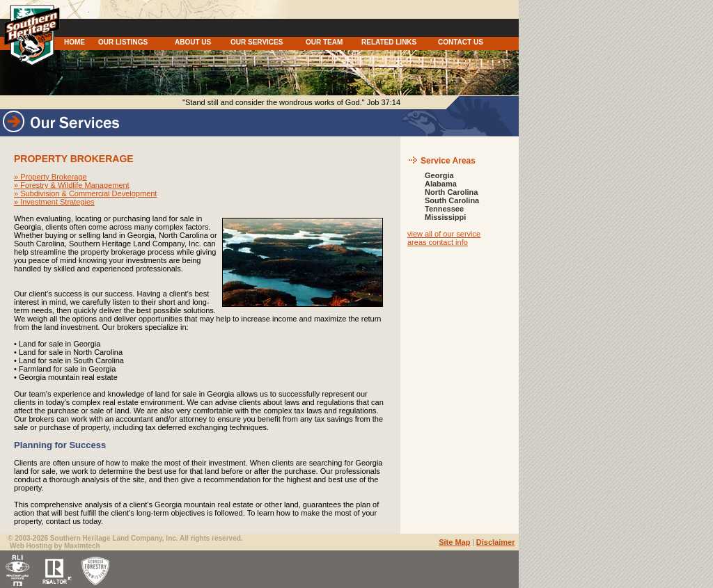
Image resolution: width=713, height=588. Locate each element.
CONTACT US (461, 42)
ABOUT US (193, 42)
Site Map (454, 542)
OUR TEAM (324, 42)
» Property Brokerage (50, 177)
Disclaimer (496, 542)
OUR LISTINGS (123, 42)
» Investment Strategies (54, 202)
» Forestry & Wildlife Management (72, 185)
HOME (75, 42)
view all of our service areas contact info (444, 238)
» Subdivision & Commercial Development (85, 193)
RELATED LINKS (389, 42)
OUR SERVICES (257, 42)
